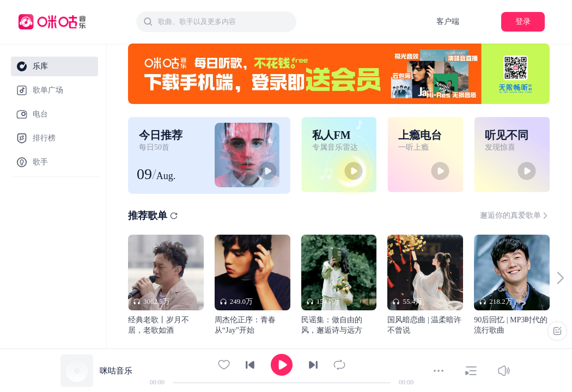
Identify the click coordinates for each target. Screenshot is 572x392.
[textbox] (224, 22)
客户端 (448, 22)
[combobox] (216, 22)
